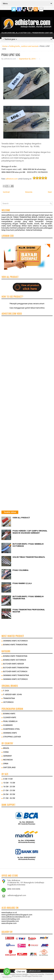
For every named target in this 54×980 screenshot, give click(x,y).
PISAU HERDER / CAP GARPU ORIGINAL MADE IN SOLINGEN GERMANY (30, 532)
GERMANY (7, 756)
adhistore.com (12, 179)
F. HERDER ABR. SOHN (12, 694)
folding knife (14, 46)
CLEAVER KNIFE (10, 717)
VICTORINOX (8, 702)
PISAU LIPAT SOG (11, 55)
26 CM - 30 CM (9, 794)
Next (50, 192)
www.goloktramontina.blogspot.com (17, 915)
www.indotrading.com (11, 919)
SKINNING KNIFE (10, 733)
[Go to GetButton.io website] (7, 977)
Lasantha (41, 974)
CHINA (6, 752)
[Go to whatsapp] (7, 972)
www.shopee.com (9, 923)
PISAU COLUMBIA (20, 570)
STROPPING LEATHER (12, 737)
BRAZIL (6, 748)
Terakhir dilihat (10, 512)
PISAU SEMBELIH (10, 721)
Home (5, 46)
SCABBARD (8, 725)
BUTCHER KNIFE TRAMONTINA (16, 668)
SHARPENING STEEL (12, 729)
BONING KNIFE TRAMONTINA (15, 645)
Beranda (29, 192)
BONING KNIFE (9, 714)
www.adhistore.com (10, 215)
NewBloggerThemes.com (32, 976)
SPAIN (6, 764)
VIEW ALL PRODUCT (21, 518)
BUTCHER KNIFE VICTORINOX (15, 671)
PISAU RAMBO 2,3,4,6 (22, 583)
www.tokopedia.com (10, 921)
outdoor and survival (30, 46)
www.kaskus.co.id (9, 913)
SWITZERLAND (9, 767)
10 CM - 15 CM (9, 783)
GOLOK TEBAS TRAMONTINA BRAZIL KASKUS (26, 217)
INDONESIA (8, 760)
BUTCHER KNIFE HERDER (14, 664)
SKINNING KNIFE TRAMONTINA (16, 675)
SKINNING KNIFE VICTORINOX (15, 641)
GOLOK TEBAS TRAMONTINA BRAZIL (29, 557)
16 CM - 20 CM (9, 787)
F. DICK (6, 691)
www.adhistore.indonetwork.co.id (15, 917)
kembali (6, 192)
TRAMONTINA (9, 698)
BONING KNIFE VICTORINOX (15, 660)
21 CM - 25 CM (9, 790)
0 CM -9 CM (8, 779)
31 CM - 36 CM (9, 798)
